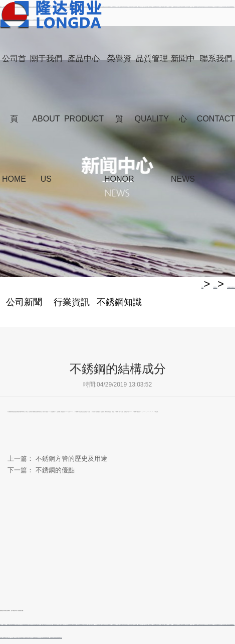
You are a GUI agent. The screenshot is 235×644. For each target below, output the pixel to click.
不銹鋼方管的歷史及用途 (71, 459)
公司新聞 (24, 302)
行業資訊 (72, 302)
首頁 (202, 287)
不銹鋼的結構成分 (231, 287)
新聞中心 (215, 287)
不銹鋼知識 (119, 302)
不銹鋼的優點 (55, 470)
